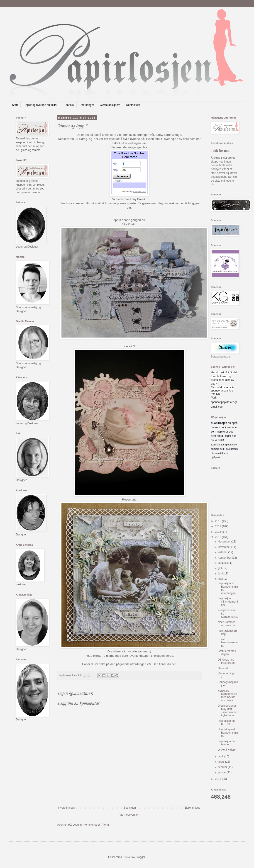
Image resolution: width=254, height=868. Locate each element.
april (221, 756)
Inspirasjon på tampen (226, 743)
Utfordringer (87, 105)
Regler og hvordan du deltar (40, 105)
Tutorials (68, 105)
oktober (223, 552)
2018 (219, 521)
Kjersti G (129, 346)
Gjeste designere (110, 105)
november (225, 547)
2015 (219, 537)
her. (174, 664)
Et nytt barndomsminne (228, 643)
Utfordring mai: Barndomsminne (228, 733)
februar (223, 767)
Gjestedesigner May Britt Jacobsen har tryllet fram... (228, 711)
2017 (219, 526)
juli (220, 568)
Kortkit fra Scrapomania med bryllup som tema (227, 696)
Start (15, 105)
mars (222, 762)
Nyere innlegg (67, 808)
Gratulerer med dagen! (227, 653)
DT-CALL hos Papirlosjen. (227, 661)
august (223, 563)
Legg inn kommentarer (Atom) (91, 825)
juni (221, 574)
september (225, 558)
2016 (219, 532)
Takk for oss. (221, 151)
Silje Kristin (129, 224)
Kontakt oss (133, 105)
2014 (219, 779)
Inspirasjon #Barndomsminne (228, 602)
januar (223, 772)
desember (225, 542)
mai (221, 579)
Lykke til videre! (227, 750)
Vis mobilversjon (129, 815)
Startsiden (130, 808)
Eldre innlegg (192, 808)
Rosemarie (129, 500)
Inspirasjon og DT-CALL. (226, 722)
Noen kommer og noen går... (228, 624)
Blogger (140, 857)
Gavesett (223, 668)
